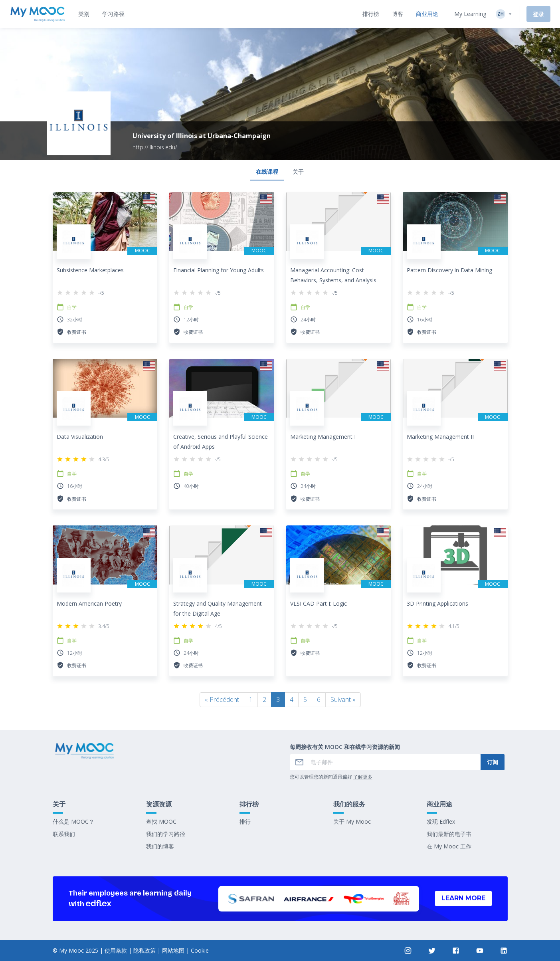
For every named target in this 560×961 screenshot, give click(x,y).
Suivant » (343, 699)
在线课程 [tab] (267, 171)
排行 (245, 821)
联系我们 (64, 834)
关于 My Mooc (352, 821)
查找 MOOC (161, 821)
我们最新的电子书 (449, 834)
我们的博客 (160, 846)
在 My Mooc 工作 (449, 846)
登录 (538, 14)
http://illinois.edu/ (155, 147)
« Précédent (222, 699)
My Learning (470, 14)
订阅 (493, 762)
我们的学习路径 (166, 834)
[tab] (84, 14)
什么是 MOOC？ (73, 821)
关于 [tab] (298, 171)
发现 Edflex (441, 821)
